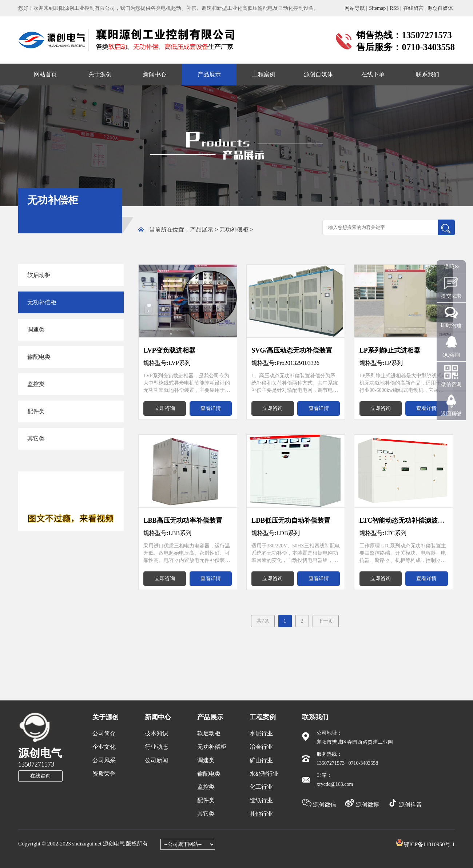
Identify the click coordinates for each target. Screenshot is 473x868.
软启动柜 (39, 275)
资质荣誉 (104, 774)
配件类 (36, 411)
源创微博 (363, 805)
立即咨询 (165, 408)
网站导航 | (356, 8)
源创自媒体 (440, 8)
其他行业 (261, 814)
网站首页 (45, 74)
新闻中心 (155, 74)
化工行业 (261, 787)
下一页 (326, 621)
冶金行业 (261, 747)
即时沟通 (451, 325)
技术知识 (156, 733)
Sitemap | (378, 8)
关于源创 (100, 74)
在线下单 (373, 74)
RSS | (395, 8)
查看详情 (211, 408)
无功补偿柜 (234, 230)
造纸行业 (261, 800)
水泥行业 (261, 733)
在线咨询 (40, 776)
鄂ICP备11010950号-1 (429, 844)
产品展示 (209, 74)
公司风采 (104, 760)
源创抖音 (405, 805)
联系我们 (428, 74)
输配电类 (39, 357)
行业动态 (156, 747)
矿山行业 (261, 760)
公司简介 (104, 733)
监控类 (36, 384)
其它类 (36, 439)
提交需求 (451, 296)
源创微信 (320, 805)
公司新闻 (156, 760)
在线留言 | (414, 8)
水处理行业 (264, 774)
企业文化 (104, 747)
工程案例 (264, 74)
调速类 (36, 329)
